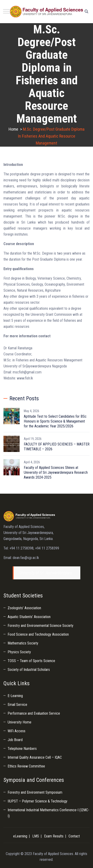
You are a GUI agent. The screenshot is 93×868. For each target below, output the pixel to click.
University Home (19, 722)
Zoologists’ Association (24, 608)
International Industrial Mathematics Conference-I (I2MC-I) (48, 813)
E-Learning (15, 696)
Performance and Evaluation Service (34, 713)
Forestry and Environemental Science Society (40, 626)
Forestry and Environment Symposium (35, 792)
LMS (36, 836)
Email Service (17, 705)
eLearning (20, 836)
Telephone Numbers (22, 749)
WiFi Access (16, 731)
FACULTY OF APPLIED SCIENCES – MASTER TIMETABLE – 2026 (57, 447)
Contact (74, 836)
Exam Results (54, 836)
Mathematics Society (23, 643)
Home (13, 129)
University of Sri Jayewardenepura (46, 573)
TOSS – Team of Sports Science (31, 661)
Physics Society (19, 652)
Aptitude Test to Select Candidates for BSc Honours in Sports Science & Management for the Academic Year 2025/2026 (55, 421)
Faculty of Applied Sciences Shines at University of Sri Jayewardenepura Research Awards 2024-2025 (56, 472)
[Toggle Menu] (7, 11)
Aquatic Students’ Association (29, 617)
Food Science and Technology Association (38, 634)
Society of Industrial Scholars (29, 670)
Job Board (15, 740)
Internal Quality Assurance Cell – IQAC (35, 757)
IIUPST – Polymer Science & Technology (37, 801)
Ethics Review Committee (26, 766)
